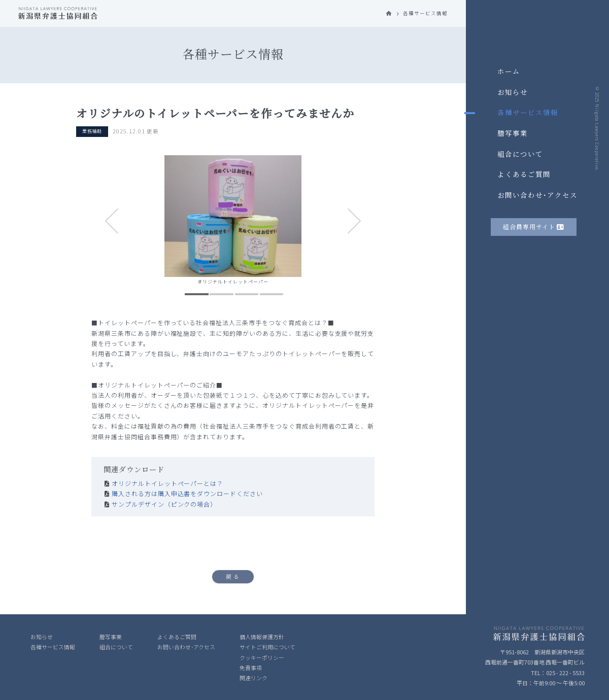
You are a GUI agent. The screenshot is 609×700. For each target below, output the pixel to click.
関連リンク (253, 678)
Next (354, 221)
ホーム (509, 71)
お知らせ (513, 92)
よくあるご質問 (524, 174)
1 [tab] (197, 294)
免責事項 (251, 668)
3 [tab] (246, 294)
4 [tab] (271, 294)
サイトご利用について (267, 647)
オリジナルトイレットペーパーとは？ (167, 483)
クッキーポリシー (262, 657)
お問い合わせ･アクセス (537, 195)
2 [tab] (222, 294)
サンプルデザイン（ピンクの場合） (164, 504)
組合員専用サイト (534, 226)
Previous (112, 221)
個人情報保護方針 (262, 637)
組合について (520, 154)
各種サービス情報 (528, 112)
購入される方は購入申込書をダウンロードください (187, 493)
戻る (233, 576)
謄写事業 (513, 133)
